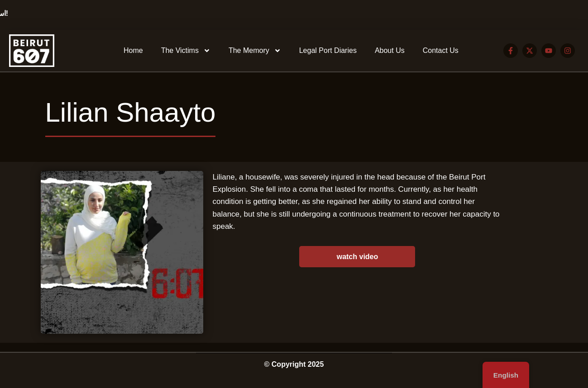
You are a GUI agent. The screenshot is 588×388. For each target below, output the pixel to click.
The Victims (186, 51)
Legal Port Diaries (328, 50)
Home (133, 50)
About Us (390, 50)
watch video (358, 257)
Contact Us (441, 50)
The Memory (255, 51)
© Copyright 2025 (294, 364)
